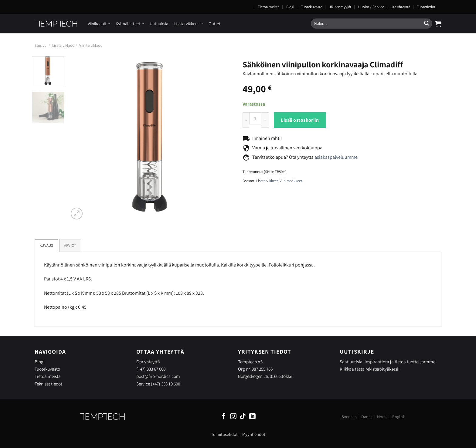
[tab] (70, 245)
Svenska (349, 417)
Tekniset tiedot (48, 384)
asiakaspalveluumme (336, 157)
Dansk (367, 417)
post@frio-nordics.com (158, 376)
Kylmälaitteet (130, 24)
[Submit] (427, 24)
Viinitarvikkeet (90, 45)
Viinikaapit (99, 24)
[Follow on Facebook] (224, 417)
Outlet (214, 24)
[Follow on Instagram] (233, 417)
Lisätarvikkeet (188, 24)
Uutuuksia (159, 24)
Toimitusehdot (224, 434)
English (399, 417)
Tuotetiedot (426, 7)
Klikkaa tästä (352, 369)
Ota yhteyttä (400, 7)
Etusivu (41, 45)
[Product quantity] (255, 118)
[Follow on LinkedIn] (252, 417)
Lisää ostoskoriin (300, 120)
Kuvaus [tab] (46, 245)
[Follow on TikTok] (243, 417)
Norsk (382, 417)
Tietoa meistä (269, 7)
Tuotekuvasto (312, 7)
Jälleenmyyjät (340, 7)
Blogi (290, 7)
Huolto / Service (371, 7)
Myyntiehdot (254, 434)
